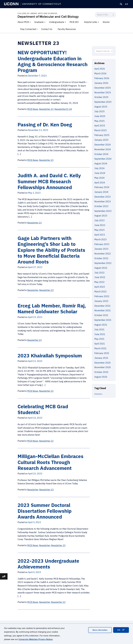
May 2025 (99, 121)
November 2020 (103, 367)
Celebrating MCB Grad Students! (43, 409)
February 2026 (102, 78)
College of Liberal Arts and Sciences (37, 13)
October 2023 (101, 206)
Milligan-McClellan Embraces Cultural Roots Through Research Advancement (51, 462)
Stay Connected (28, 29)
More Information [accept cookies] (100, 630)
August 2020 (101, 377)
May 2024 (99, 178)
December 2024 (103, 145)
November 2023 (103, 201)
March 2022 (100, 292)
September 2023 (103, 211)
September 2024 (103, 159)
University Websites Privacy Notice (36, 639)
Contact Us (47, 29)
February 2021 (102, 353)
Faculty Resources (67, 29)
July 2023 (99, 220)
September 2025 (103, 102)
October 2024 (101, 154)
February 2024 (102, 187)
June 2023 (100, 225)
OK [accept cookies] (121, 630)
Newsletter (33, 490)
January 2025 (101, 140)
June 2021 (100, 334)
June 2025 (100, 116)
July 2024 (99, 168)
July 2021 (99, 329)
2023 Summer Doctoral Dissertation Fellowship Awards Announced (45, 511)
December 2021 (103, 306)
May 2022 (99, 282)
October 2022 (101, 258)
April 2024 (100, 183)
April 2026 (100, 69)
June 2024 (100, 173)
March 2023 (100, 239)
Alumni (106, 22)
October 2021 (101, 315)
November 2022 (103, 254)
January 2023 (101, 249)
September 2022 (103, 263)
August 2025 (101, 107)
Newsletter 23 (46, 441)
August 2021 (101, 325)
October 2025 (101, 97)
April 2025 (100, 126)
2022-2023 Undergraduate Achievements (48, 564)
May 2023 (99, 230)
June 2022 (100, 277)
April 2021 (100, 344)
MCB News (33, 441)
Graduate (39, 22)
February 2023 (102, 244)
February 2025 (102, 135)
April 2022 (100, 287)
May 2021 (99, 339)
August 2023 (101, 216)
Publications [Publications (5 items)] (98, 394)
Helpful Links (91, 22)
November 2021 (103, 310)
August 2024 (101, 164)
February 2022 (102, 296)
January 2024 (101, 192)
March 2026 (100, 73)
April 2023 (100, 235)
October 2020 (101, 372)
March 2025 (100, 130)
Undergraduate (57, 22)
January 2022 (101, 301)
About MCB (23, 22)
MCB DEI (74, 22)
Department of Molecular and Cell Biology (48, 17)
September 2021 (103, 320)
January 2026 (101, 83)
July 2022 (99, 273)
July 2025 (99, 111)
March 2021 (100, 348)
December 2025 (103, 88)
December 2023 (103, 197)
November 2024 (103, 149)
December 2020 (103, 363)
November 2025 (103, 93)
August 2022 (101, 268)
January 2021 (101, 358)
